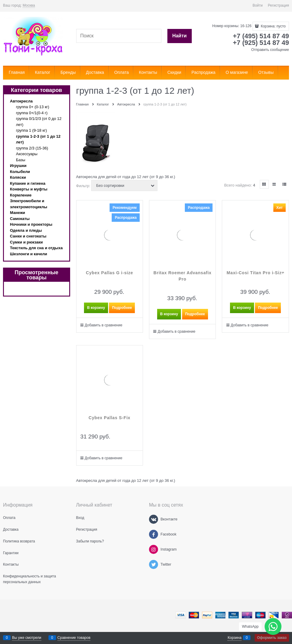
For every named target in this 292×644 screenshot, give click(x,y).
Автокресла (21, 101)
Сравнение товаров (74, 638)
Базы (21, 160)
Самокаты (20, 219)
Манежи (17, 213)
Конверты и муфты (29, 189)
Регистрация (278, 5)
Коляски (18, 177)
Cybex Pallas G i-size (109, 273)
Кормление (21, 195)
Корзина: (273, 26)
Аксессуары (27, 154)
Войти (258, 5)
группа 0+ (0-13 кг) (33, 107)
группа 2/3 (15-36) (32, 148)
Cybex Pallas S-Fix (109, 418)
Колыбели (20, 172)
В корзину (96, 308)
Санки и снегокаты (28, 236)
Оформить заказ (272, 638)
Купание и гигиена (28, 183)
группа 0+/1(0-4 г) (32, 113)
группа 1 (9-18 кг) (31, 130)
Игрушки (18, 166)
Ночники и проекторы (31, 224)
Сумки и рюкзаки (26, 242)
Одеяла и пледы (26, 230)
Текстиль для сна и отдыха (36, 248)
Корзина (235, 638)
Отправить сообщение (270, 50)
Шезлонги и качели (29, 254)
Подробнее (122, 308)
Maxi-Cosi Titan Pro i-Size (256, 273)
